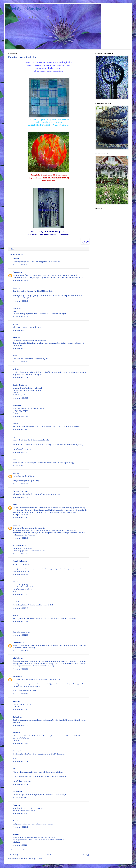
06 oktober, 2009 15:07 (20, 694)
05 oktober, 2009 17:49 (20, 466)
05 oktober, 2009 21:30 (20, 635)
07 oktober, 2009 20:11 (20, 827)
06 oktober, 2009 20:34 (20, 784)
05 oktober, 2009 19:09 (20, 518)
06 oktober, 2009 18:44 (20, 744)
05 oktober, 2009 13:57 (20, 398)
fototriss (35, 62)
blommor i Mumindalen (60, 235)
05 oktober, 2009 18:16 (20, 484)
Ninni (15, 834)
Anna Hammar (18, 821)
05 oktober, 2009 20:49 (20, 608)
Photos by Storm (19, 491)
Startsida (49, 855)
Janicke (15, 308)
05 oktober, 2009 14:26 (20, 416)
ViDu (15, 460)
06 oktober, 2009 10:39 (20, 669)
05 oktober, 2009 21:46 (20, 651)
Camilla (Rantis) (19, 385)
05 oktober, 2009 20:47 (20, 595)
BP (14, 356)
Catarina (16, 272)
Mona (15, 259)
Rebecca (16, 338)
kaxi (14, 369)
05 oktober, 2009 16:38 (20, 452)
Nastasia (16, 676)
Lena (15, 473)
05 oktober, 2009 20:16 (20, 538)
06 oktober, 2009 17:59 (20, 710)
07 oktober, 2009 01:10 (20, 798)
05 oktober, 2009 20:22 (20, 574)
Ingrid (15, 437)
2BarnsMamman (19, 769)
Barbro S (16, 717)
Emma (15, 288)
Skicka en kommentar (18, 850)
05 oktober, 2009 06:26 (20, 281)
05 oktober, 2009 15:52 (20, 430)
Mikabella (16, 658)
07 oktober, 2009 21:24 (20, 845)
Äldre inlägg (85, 855)
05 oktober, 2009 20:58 (20, 622)
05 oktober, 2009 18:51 (20, 497)
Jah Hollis (16, 792)
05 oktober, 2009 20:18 (20, 554)
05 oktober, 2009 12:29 (20, 362)
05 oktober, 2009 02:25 (20, 265)
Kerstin (15, 733)
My (14, 324)
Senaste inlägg (13, 855)
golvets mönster (63, 120)
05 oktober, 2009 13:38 (20, 378)
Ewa (14, 629)
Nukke (15, 805)
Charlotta (16, 602)
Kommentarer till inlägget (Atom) (30, 859)
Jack (14, 423)
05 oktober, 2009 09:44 (20, 317)
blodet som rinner (60, 175)
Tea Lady (16, 751)
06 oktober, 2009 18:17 (20, 725)
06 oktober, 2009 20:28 (20, 762)
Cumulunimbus (18, 561)
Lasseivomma (18, 642)
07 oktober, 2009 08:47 (20, 814)
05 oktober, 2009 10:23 (20, 330)
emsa (15, 582)
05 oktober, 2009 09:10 (20, 301)
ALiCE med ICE (19, 545)
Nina (14, 615)
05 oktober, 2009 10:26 (20, 348)
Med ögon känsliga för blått (32, 9)
